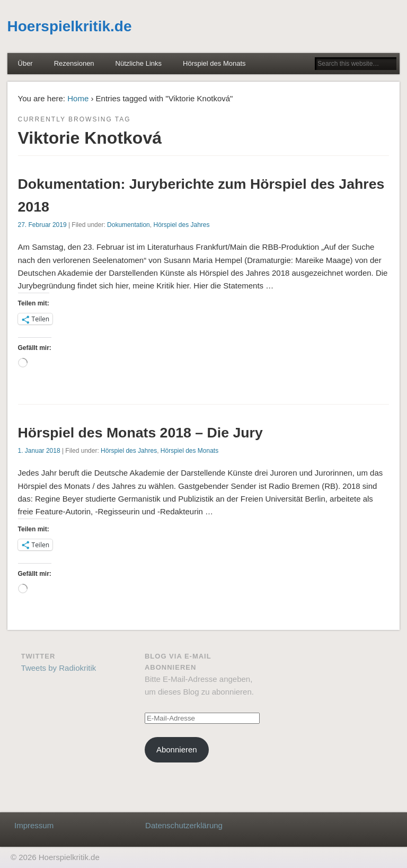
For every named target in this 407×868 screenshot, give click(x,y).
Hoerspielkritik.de (70, 26)
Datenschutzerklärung (184, 825)
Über (25, 63)
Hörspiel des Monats (214, 63)
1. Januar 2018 (39, 451)
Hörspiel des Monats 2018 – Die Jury (140, 433)
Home (78, 98)
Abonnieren (177, 749)
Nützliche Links (139, 63)
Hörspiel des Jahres (181, 225)
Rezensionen (74, 63)
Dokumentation (129, 225)
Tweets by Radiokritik (59, 668)
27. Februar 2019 (42, 225)
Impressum (34, 825)
